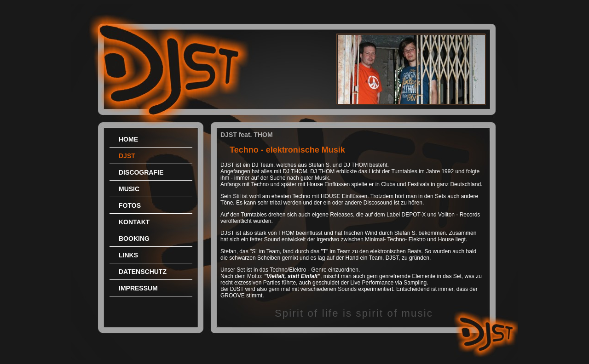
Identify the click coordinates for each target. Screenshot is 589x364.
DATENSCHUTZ (143, 272)
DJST (127, 156)
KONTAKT (134, 222)
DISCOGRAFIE (141, 172)
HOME (128, 139)
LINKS (128, 255)
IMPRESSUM (138, 288)
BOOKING (134, 239)
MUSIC (129, 189)
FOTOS (130, 205)
